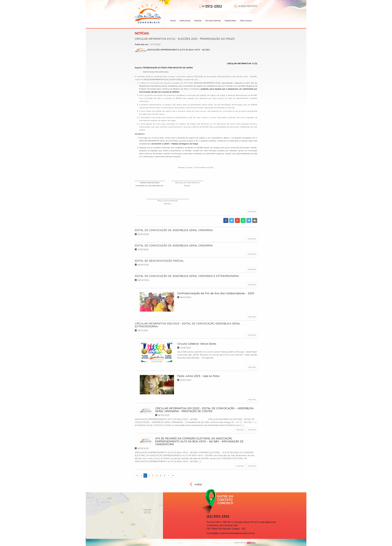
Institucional (185, 21)
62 (212, 7)
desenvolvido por (245, 543)
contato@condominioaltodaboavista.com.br (231, 533)
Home (173, 21)
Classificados (230, 21)
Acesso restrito (248, 6)
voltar (198, 484)
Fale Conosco (246, 21)
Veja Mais (252, 317)
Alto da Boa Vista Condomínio (148, 14)
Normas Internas (213, 21)
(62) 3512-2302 (218, 516)
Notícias (198, 21)
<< (137, 476)
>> (173, 476)
